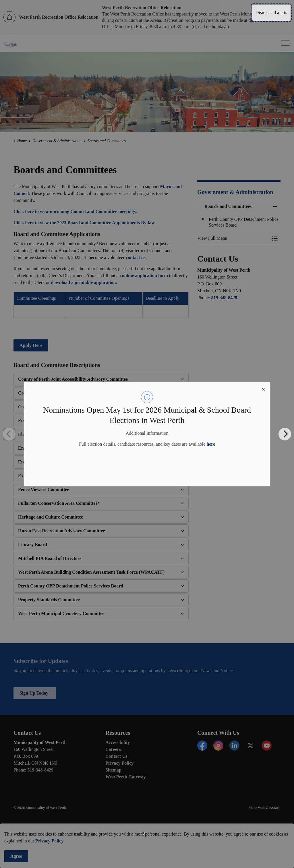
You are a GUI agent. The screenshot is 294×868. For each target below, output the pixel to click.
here (211, 444)
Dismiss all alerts (271, 12)
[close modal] (263, 389)
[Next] (285, 434)
